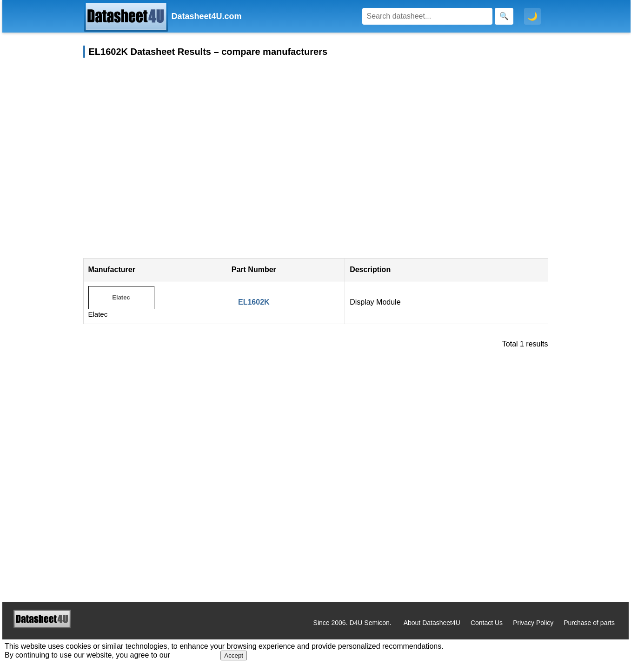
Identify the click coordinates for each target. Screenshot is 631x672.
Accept (234, 655)
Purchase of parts (589, 623)
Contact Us (487, 623)
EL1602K (254, 302)
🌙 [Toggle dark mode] (532, 16)
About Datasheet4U (432, 623)
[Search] (427, 16)
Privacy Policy (533, 623)
